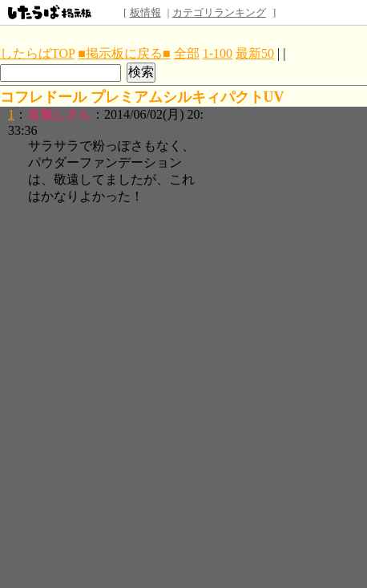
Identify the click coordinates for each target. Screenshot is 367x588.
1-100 (218, 53)
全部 (187, 53)
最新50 (255, 53)
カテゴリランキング (219, 12)
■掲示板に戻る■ (124, 53)
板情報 (145, 12)
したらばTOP (37, 53)
